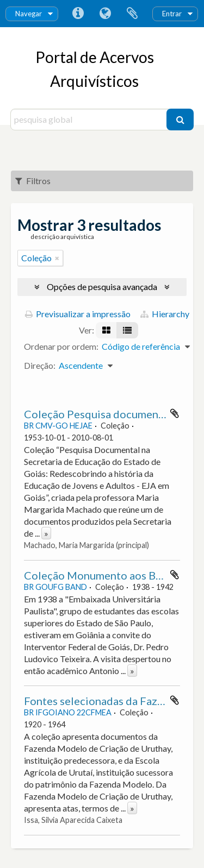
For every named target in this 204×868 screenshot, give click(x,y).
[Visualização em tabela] (127, 330)
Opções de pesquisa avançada (102, 287)
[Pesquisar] (180, 119)
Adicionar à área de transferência (175, 413)
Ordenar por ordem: (61, 346)
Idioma (105, 14)
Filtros (33, 181)
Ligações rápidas (78, 14)
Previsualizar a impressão (78, 314)
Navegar (29, 14)
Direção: (40, 365)
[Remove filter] (57, 258)
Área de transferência (132, 14)
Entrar (172, 14)
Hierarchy (165, 314)
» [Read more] (46, 533)
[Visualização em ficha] (106, 330)
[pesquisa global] (90, 119)
